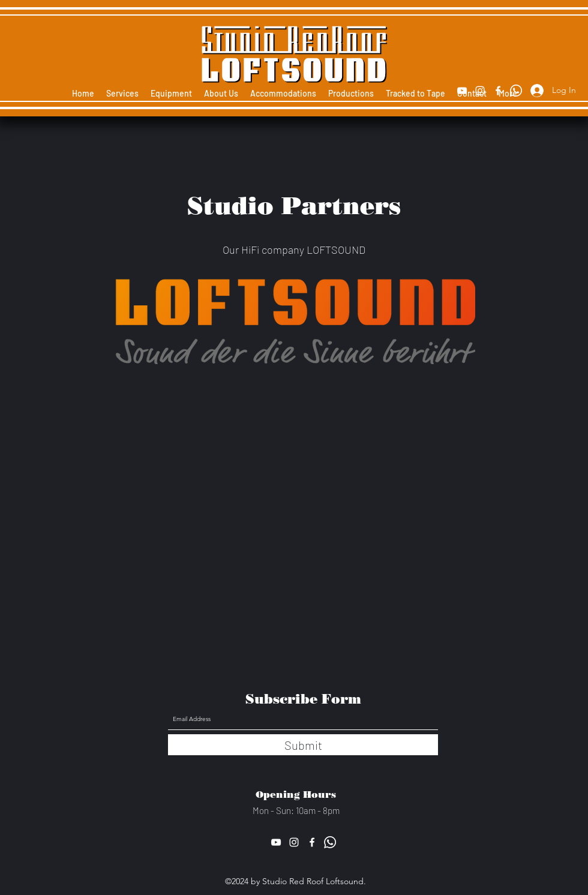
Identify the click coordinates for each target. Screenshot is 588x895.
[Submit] (303, 745)
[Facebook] (498, 91)
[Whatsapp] (516, 91)
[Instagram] (480, 91)
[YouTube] (462, 91)
